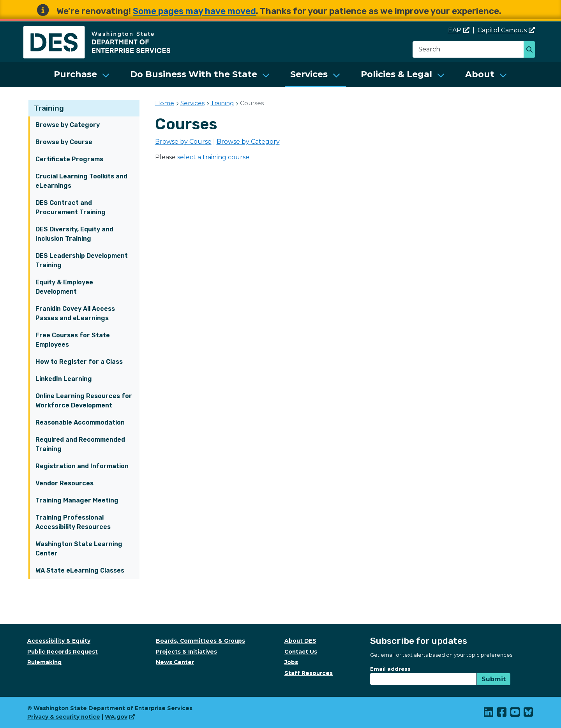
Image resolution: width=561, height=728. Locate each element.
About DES (300, 641)
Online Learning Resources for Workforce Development (84, 401)
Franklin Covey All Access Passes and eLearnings (75, 313)
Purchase (75, 74)
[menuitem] (82, 75)
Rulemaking (44, 662)
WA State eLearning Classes (80, 570)
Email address (390, 669)
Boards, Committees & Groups (200, 641)
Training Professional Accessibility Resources (73, 522)
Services (309, 74)
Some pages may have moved (194, 11)
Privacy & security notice (64, 717)
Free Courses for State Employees (73, 340)
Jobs (291, 662)
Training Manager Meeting (77, 500)
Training (49, 108)
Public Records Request (63, 652)
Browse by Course (64, 142)
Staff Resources (309, 673)
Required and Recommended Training (80, 444)
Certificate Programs (69, 159)
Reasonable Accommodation (80, 422)
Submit (494, 679)
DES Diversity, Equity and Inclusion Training (74, 234)
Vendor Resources (64, 483)
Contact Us (301, 652)
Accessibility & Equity (59, 641)
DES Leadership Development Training (82, 260)
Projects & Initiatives (186, 652)
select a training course (213, 157)
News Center (175, 662)
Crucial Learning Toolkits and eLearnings (81, 181)
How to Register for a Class (79, 362)
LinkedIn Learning (64, 379)
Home (165, 103)
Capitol (506, 30)
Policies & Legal (396, 74)
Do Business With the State (194, 74)
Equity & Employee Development (64, 287)
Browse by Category (68, 125)
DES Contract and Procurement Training (71, 207)
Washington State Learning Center (79, 549)
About (480, 74)
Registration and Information (82, 466)
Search (532, 50)
